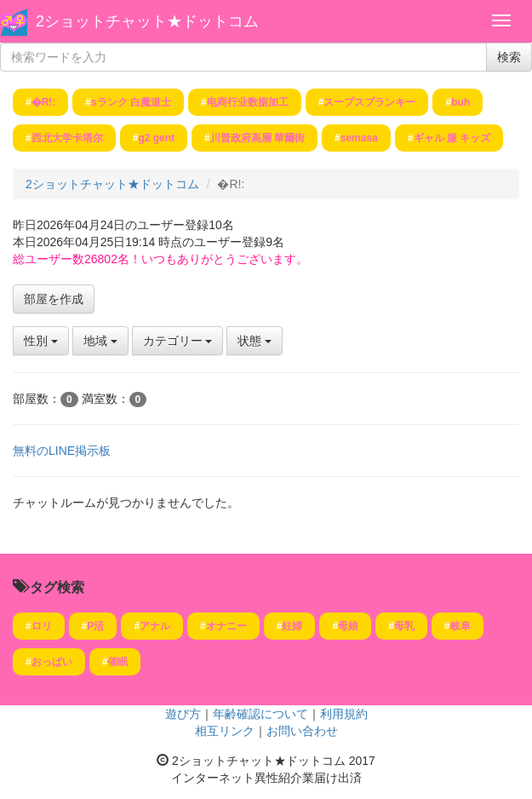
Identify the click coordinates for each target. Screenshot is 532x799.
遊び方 (183, 714)
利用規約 (344, 714)
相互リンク (225, 731)
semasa (359, 138)
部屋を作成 (54, 299)
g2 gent (156, 138)
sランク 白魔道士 (131, 102)
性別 (41, 341)
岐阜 (460, 626)
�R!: (44, 102)
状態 (255, 341)
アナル (155, 626)
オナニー (226, 626)
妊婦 (292, 626)
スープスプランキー (369, 102)
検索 (509, 57)
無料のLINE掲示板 (62, 451)
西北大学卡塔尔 (67, 138)
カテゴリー (178, 341)
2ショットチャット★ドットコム (147, 21)
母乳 (404, 626)
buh (460, 102)
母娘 (348, 626)
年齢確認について (260, 714)
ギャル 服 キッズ (452, 138)
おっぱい (52, 662)
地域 (100, 341)
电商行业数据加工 (248, 102)
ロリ (42, 626)
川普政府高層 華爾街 (257, 138)
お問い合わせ (302, 731)
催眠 (117, 662)
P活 (95, 626)
